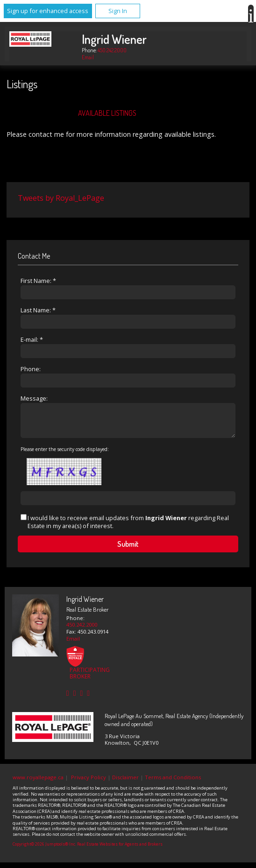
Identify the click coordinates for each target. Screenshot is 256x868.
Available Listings (107, 113)
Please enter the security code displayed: (65, 455)
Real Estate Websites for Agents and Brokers (120, 850)
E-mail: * (32, 339)
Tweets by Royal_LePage (61, 198)
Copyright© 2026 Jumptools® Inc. (44, 850)
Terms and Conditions (173, 783)
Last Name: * (38, 310)
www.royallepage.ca (38, 783)
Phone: (31, 369)
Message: (34, 398)
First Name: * (38, 281)
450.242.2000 (112, 50)
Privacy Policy (89, 783)
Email (88, 57)
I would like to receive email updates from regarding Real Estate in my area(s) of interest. (128, 527)
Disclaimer (125, 783)
